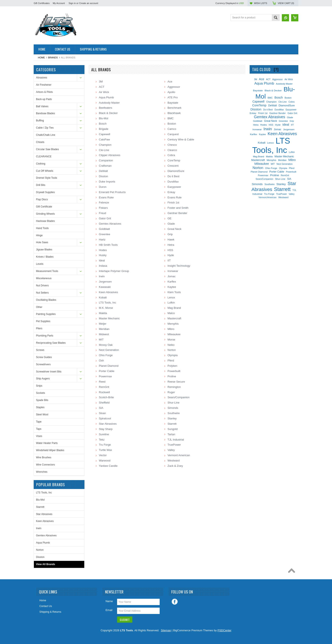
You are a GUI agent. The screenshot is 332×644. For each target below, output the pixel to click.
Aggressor (174, 87)
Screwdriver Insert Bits (49, 372)
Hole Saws (42, 242)
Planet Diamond (109, 366)
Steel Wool (42, 415)
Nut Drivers (42, 286)
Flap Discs (42, 199)
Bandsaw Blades (45, 113)
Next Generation (109, 350)
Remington (174, 387)
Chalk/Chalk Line (46, 135)
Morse (171, 340)
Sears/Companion (178, 397)
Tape (39, 422)
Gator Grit (105, 218)
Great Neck (174, 229)
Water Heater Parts (47, 443)
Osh (101, 360)
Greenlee (104, 234)
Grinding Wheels (45, 214)
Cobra (171, 155)
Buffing (40, 121)
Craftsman (105, 166)
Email (109, 610)
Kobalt (103, 297)
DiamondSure (176, 171)
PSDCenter (224, 630)
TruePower (174, 445)
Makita (103, 313)
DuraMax (173, 182)
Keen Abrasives (45, 521)
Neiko (171, 345)
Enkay (171, 192)
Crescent (173, 166)
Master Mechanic (109, 318)
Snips (39, 386)
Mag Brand (174, 308)
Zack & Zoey (175, 466)
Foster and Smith (178, 208)
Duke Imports (107, 182)
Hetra (171, 245)
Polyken (172, 366)
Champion (105, 145)
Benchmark (174, 108)
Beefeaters (106, 108)
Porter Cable (107, 371)
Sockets (41, 393)
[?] (276, 69)
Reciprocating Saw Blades (51, 343)
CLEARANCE (44, 157)
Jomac (172, 276)
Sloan (102, 413)
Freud (102, 213)
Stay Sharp (106, 429)
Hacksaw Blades (45, 221)
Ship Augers (43, 379)
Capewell (104, 134)
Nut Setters (42, 293)
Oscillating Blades (46, 300)
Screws (40, 350)
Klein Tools (174, 292)
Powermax (105, 376)
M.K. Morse (106, 308)
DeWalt (103, 171)
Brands (53, 58)
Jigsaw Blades (44, 250)
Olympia (173, 355)
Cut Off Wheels (45, 171)
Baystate (173, 103)
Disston (40, 557)
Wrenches (42, 472)
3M (101, 82)
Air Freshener (44, 85)
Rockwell (104, 392)
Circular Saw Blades (47, 149)
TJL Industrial (176, 440)
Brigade (104, 129)
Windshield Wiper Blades (50, 450)
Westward (174, 461)
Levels (40, 264)
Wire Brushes (44, 457)
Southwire (174, 413)
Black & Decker (108, 113)
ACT (102, 87)
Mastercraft (174, 318)
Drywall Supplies (45, 192)
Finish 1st (173, 203)
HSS (170, 250)
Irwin (39, 528)
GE (169, 218)
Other (39, 307)
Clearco (172, 150)
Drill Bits (41, 185)
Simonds (173, 408)
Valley (171, 450)
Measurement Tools (47, 271)
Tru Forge (105, 445)
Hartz (102, 240)
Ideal (102, 260)
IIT (169, 260)
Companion (106, 160)
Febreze (104, 203)
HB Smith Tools (108, 245)
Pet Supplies (43, 321)
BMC (171, 118)
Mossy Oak (106, 345)
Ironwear (173, 271)
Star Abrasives (44, 514)
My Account (59, 3)
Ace (170, 82)
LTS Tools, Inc (44, 493)
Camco (172, 129)
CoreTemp (174, 160)
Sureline (104, 434)
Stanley (172, 418)
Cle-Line (104, 150)
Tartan (171, 434)
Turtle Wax (105, 450)
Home (41, 58)
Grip (170, 234)
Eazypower (174, 187)
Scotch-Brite (106, 397)
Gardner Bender (177, 213)
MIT (101, 340)
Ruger (171, 392)
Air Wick (104, 92)
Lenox (171, 297)
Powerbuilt (174, 371)
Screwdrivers (43, 364)
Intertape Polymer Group (114, 271)
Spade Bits (42, 400)
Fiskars (103, 208)
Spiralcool (105, 418)
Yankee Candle (108, 466)
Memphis (173, 324)
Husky (103, 255)
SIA (101, 408)
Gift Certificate (44, 207)
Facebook (175, 602)
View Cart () (286, 3)
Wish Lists (260, 3)
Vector (103, 455)
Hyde (171, 255)
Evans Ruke (106, 197)
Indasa (103, 266)
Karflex (172, 282)
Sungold (173, 429)
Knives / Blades (45, 257)
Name (109, 601)
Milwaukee (174, 334)
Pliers (39, 328)
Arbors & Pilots (44, 92)
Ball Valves (42, 106)
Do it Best (173, 176)
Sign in (72, 3)
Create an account (89, 3)
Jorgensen (105, 282)
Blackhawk (174, 113)
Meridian (104, 329)
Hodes (103, 250)
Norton (40, 550)
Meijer (103, 324)
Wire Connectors (45, 465)
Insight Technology (179, 266)
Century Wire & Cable (181, 139)
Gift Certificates (42, 3)
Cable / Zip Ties (45, 128)
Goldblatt (104, 229)
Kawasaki (105, 287)
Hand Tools (42, 228)
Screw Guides (44, 357)
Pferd (171, 360)
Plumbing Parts (45, 336)
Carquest (173, 134)
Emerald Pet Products (112, 192)
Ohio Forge (106, 355)
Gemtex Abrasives (46, 536)
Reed (102, 382)
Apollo (171, 92)
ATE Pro (173, 97)
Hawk (171, 240)
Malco (171, 313)
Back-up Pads (44, 99)
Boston (172, 124)
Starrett (40, 507)
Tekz (102, 440)
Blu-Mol (40, 500)
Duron (103, 187)
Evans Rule (174, 197)
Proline (172, 376)
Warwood (105, 461)
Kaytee (172, 287)
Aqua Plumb (43, 543)
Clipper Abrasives (110, 155)
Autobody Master (109, 103)
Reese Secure (176, 382)
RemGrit (104, 387)
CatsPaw (104, 139)
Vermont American (179, 455)
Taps (39, 429)
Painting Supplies (46, 314)
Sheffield (104, 403)
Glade (171, 224)
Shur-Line (173, 403)
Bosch (103, 124)
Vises (39, 436)
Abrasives (42, 78)
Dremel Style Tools (47, 178)
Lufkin (171, 303)
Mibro (171, 329)
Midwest (104, 334)
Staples (40, 407)
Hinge (39, 235)
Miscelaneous (44, 278)
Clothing (41, 164)
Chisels (40, 142)
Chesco (172, 145)
